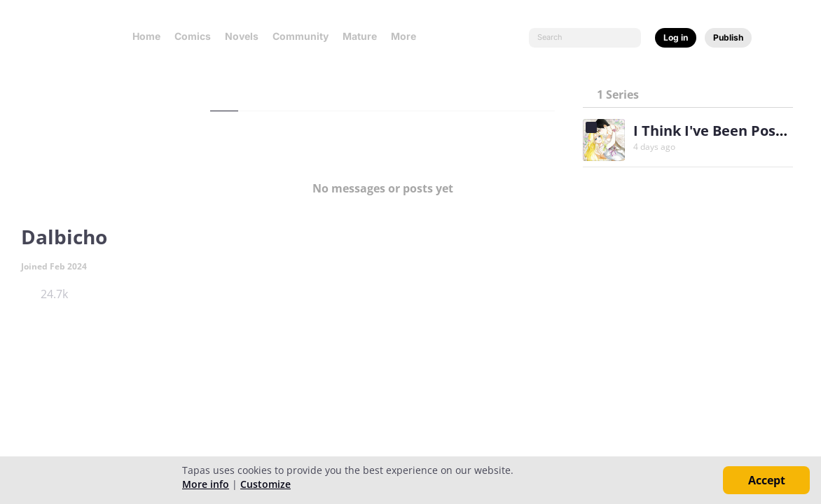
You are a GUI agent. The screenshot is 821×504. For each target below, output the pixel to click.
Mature (360, 36)
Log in (676, 37)
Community (301, 36)
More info (206, 484)
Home (146, 36)
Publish (728, 37)
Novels (242, 36)
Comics (193, 36)
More (408, 36)
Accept (767, 480)
